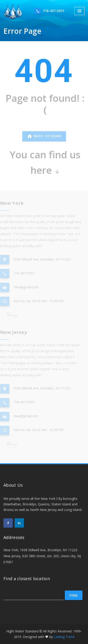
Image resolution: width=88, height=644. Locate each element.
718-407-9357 (49, 11)
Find (74, 595)
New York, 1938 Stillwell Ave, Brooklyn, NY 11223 (40, 550)
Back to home (44, 137)
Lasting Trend (64, 637)
